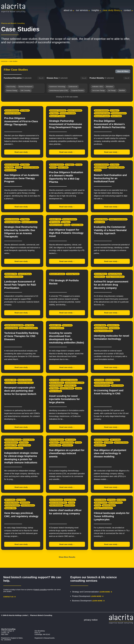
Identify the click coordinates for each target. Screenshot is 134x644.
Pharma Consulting (56, 391)
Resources (4, 61)
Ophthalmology (25, 503)
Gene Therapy (9, 167)
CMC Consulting (55, 222)
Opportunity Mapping (101, 219)
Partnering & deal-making (13, 113)
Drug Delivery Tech (113, 325)
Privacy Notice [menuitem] (91, 620)
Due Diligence (25, 110)
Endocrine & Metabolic (67, 388)
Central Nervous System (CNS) (14, 325)
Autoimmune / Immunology (58, 110)
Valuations (53, 167)
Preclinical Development (119, 113)
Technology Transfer (73, 274)
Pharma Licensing (10, 170)
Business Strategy (100, 325)
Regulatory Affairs (77, 225)
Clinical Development (56, 386)
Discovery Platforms (101, 274)
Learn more (105, 592)
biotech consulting (40, 590)
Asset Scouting (67, 325)
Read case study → (22, 152)
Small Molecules (100, 277)
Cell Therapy (98, 443)
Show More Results (67, 557)
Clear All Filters (123, 71)
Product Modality (102, 78)
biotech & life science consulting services (94, 579)
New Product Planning (67, 443)
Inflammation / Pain (11, 274)
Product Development (28, 505)
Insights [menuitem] (95, 10)
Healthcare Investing (101, 167)
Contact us (8, 597)
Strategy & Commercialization (118, 219)
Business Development (12, 110)
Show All (41, 78)
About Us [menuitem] (68, 10)
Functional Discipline (18, 78)
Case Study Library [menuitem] (111, 10)
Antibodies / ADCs (55, 219)
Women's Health (116, 116)
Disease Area (57, 78)
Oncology (18, 167)
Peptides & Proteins (24, 445)
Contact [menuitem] (127, 10)
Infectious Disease (70, 500)
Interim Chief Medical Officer (58, 503)
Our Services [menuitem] (82, 10)
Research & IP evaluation (57, 116)
